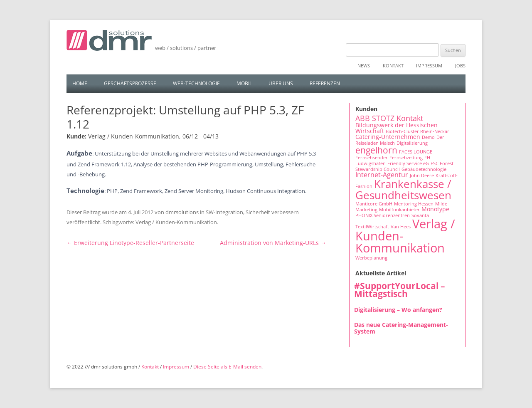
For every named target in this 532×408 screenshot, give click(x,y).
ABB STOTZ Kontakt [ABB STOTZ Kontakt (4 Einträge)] (389, 118)
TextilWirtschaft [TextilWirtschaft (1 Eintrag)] (372, 227)
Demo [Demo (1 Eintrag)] (428, 137)
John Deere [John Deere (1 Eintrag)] (422, 176)
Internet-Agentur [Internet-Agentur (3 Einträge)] (382, 175)
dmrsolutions (182, 212)
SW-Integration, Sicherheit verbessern (252, 212)
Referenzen (325, 83)
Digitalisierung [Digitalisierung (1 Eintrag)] (412, 143)
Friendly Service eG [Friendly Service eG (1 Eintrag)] (408, 163)
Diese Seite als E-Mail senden (227, 367)
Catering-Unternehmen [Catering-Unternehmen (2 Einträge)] (388, 137)
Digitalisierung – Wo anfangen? (398, 310)
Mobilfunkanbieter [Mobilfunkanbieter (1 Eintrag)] (399, 210)
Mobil (244, 83)
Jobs (460, 66)
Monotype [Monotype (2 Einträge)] (435, 209)
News (364, 66)
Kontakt (393, 66)
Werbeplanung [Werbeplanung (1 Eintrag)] (371, 258)
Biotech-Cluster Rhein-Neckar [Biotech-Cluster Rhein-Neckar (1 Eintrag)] (417, 131)
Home (80, 83)
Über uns (281, 83)
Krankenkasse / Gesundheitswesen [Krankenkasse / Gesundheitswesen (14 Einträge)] (403, 189)
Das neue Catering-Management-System (401, 328)
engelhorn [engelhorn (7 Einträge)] (376, 150)
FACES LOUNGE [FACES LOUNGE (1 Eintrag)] (416, 152)
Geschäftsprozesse (130, 83)
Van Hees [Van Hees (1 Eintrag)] (401, 227)
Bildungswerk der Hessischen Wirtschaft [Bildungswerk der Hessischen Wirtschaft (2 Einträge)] (397, 128)
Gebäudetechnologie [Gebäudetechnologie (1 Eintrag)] (424, 169)
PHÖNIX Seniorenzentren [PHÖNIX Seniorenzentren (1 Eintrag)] (383, 215)
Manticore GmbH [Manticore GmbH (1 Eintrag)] (374, 204)
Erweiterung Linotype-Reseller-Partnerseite (130, 243)
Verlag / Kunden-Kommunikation (176, 222)
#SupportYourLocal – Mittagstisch (400, 290)
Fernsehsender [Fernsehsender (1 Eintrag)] (372, 158)
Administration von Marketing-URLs (273, 243)
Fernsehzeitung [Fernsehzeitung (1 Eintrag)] (406, 158)
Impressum (429, 66)
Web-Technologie (196, 83)
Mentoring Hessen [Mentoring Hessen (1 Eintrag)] (414, 204)
